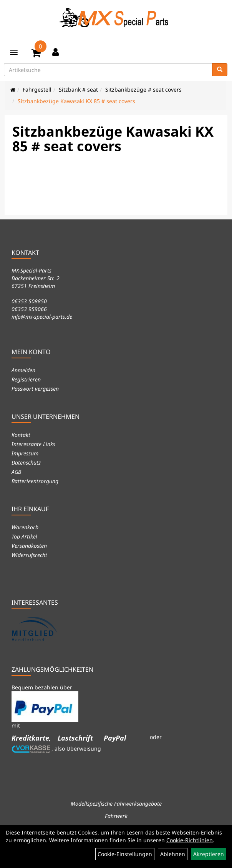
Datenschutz (26, 462)
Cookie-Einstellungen (125, 854)
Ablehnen (173, 854)
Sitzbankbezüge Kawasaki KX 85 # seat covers (76, 101)
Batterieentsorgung (35, 481)
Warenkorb (25, 527)
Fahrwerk (116, 816)
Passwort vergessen (35, 389)
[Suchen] (220, 70)
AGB (16, 472)
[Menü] (14, 53)
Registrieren (26, 379)
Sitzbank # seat (78, 89)
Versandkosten (29, 546)
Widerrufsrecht (29, 555)
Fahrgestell (37, 89)
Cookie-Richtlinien (190, 840)
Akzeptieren (209, 854)
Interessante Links (33, 444)
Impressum (25, 453)
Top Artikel (24, 536)
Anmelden (23, 370)
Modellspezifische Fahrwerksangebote (116, 804)
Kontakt (21, 435)
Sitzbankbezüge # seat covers (143, 89)
